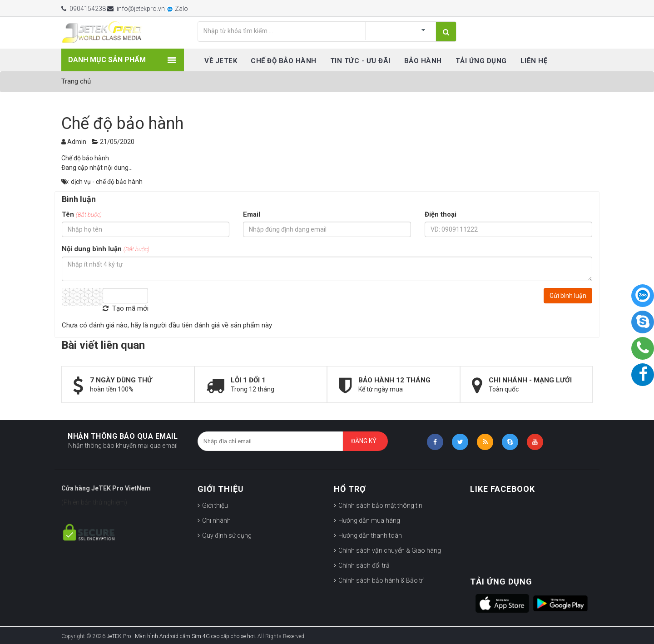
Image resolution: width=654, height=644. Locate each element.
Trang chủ (76, 81)
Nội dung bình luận (106, 249)
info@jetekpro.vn (136, 9)
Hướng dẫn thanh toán (370, 535)
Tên (82, 214)
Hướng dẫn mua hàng (369, 520)
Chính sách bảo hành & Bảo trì (381, 580)
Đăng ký (364, 441)
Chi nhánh (216, 520)
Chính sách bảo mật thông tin (380, 505)
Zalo (177, 9)
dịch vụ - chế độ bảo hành (107, 182)
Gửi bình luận (568, 296)
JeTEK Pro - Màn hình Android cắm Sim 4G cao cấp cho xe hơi (181, 636)
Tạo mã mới (126, 308)
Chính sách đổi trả (364, 565)
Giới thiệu (215, 505)
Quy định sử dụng (227, 535)
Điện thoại (441, 214)
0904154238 (84, 9)
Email (252, 214)
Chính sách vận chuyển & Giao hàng (390, 550)
